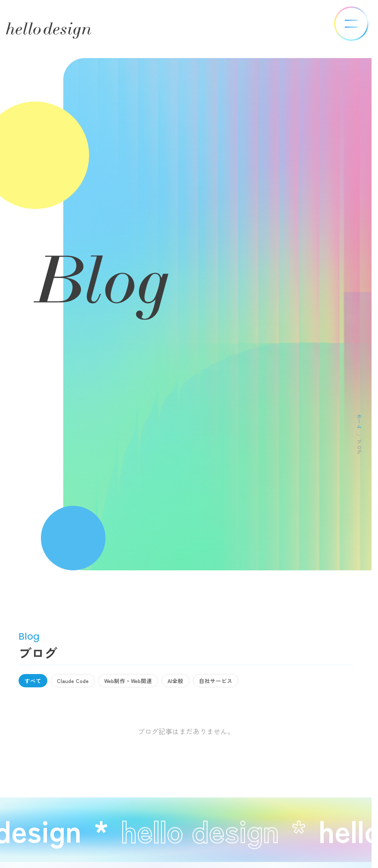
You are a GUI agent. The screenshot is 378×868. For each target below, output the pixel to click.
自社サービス (241, 682)
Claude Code (80, 682)
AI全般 (196, 682)
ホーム (359, 421)
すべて (35, 682)
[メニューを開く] (351, 24)
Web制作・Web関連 (142, 682)
